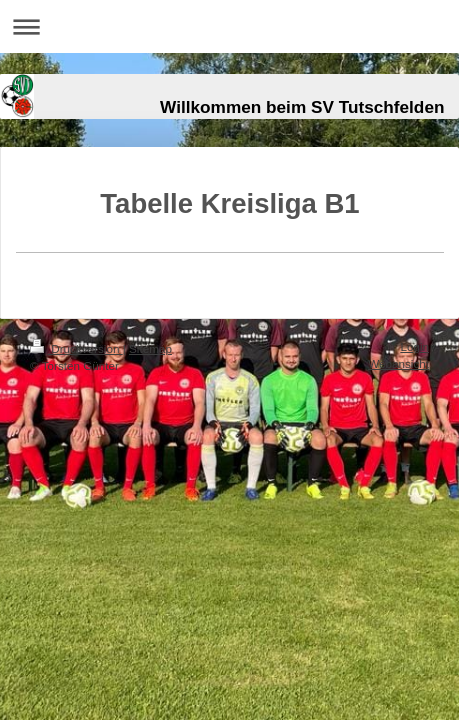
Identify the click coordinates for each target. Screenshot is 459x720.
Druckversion (76, 348)
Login (414, 346)
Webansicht (398, 363)
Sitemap (150, 348)
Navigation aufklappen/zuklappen (229, 26)
